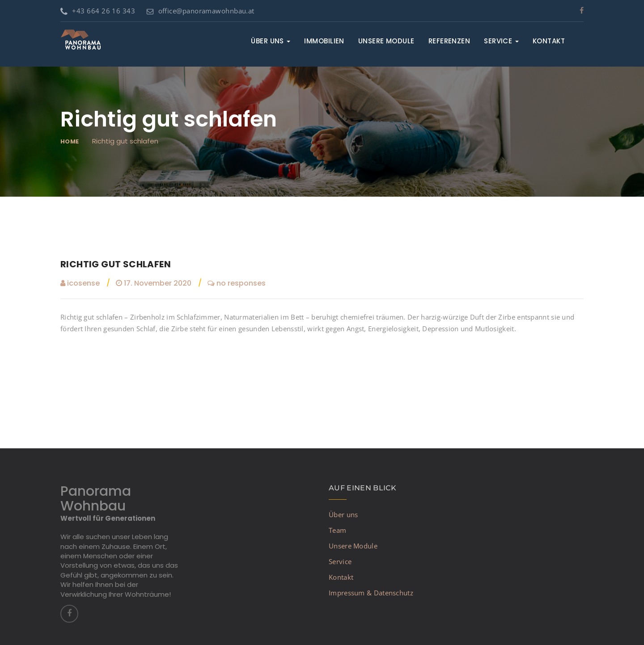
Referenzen (449, 41)
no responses (237, 283)
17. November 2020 (154, 283)
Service (501, 41)
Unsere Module (386, 41)
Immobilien (324, 41)
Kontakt (549, 41)
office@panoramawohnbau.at (201, 11)
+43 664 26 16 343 (98, 11)
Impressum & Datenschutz (371, 593)
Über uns (271, 41)
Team (337, 530)
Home (70, 141)
